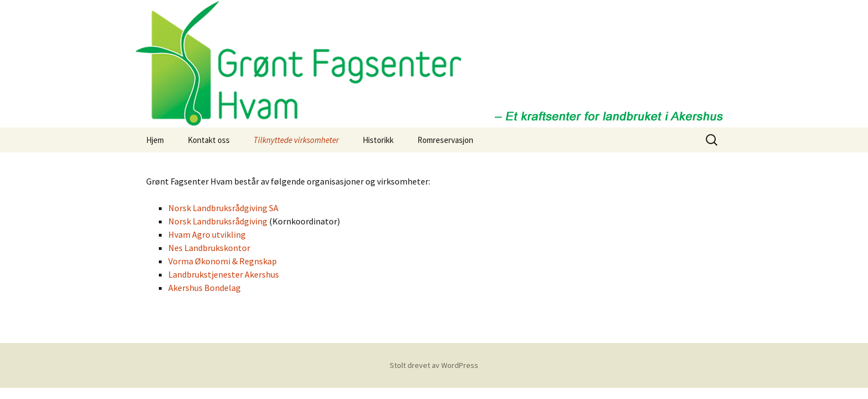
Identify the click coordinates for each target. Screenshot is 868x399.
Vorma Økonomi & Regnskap (223, 261)
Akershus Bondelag (205, 288)
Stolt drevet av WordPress (434, 365)
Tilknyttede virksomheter (296, 140)
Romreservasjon (445, 140)
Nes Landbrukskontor (209, 248)
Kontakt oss (209, 140)
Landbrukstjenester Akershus (224, 274)
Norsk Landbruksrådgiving (218, 221)
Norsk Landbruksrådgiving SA (223, 208)
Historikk (378, 140)
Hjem (155, 140)
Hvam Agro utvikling (207, 234)
